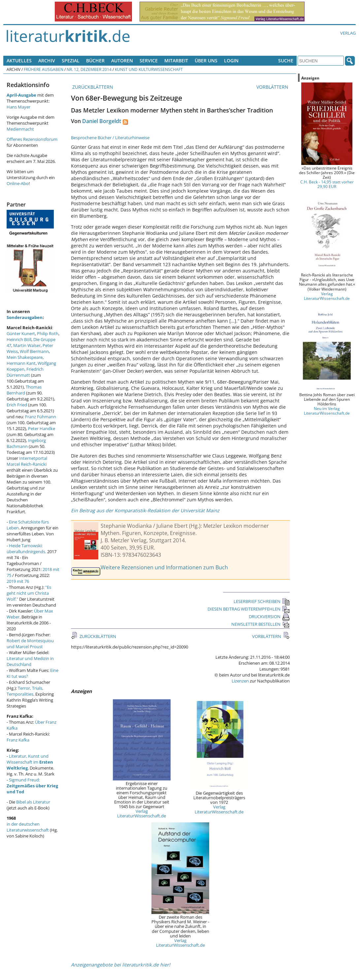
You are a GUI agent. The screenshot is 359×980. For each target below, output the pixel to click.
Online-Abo (18, 183)
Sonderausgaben (25, 317)
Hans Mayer (18, 107)
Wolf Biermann (34, 351)
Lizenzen (240, 681)
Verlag (348, 33)
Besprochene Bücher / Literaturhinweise (110, 138)
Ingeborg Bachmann (26, 443)
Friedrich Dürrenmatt (25, 372)
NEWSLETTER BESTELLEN (261, 624)
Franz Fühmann (41, 417)
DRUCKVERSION (269, 616)
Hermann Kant (21, 363)
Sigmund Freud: (32, 786)
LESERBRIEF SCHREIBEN (262, 601)
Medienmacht (20, 129)
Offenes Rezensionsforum (32, 139)
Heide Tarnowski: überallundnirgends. (26, 549)
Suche (286, 61)
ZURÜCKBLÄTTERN (92, 87)
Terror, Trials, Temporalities (25, 691)
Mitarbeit (176, 61)
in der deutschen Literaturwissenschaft (28, 827)
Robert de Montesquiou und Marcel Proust (30, 644)
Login (231, 61)
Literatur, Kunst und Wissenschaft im (30, 762)
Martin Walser (27, 345)
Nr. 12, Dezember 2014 (89, 69)
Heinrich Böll (19, 339)
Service (149, 61)
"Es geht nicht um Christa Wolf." (29, 593)
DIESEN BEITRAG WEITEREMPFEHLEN (249, 609)
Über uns (206, 61)
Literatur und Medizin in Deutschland (30, 661)
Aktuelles (19, 61)
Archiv (47, 61)
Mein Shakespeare (25, 357)
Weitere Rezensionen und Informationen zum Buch (164, 567)
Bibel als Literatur (33, 802)
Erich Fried (17, 405)
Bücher (95, 61)
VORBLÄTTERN (273, 87)
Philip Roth (48, 333)
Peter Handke (42, 428)
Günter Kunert (21, 333)
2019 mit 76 (18, 581)
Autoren (122, 61)
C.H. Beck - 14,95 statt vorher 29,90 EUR (327, 184)
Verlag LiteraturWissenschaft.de (142, 813)
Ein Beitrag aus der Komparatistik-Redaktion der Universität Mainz (145, 510)
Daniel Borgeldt (102, 121)
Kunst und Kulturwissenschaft (149, 69)
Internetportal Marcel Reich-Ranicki (27, 461)
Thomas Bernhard (24, 390)
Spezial (71, 61)
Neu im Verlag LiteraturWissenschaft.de (327, 411)
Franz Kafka (18, 740)
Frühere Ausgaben (44, 69)
